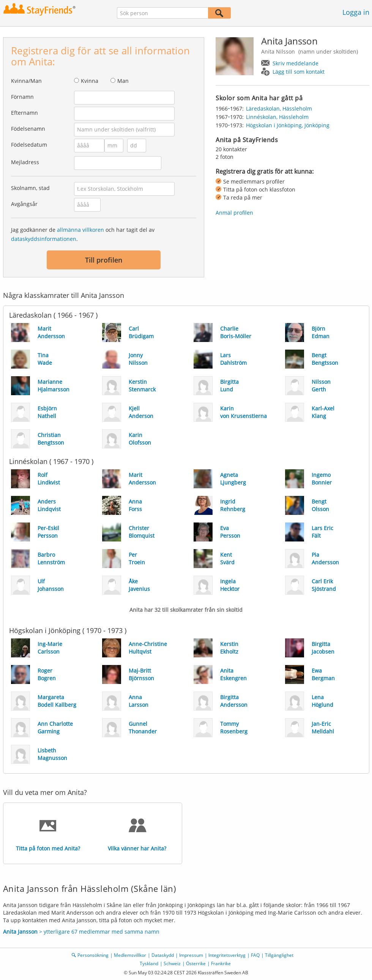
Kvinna (90, 81)
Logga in (356, 12)
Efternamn (24, 113)
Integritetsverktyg (227, 955)
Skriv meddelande (296, 63)
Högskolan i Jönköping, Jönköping (288, 125)
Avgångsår (24, 204)
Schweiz (172, 963)
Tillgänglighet (279, 955)
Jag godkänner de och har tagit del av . (83, 234)
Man (123, 81)
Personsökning (93, 955)
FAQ (255, 955)
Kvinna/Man (26, 81)
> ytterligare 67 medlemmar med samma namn (81, 932)
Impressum (191, 955)
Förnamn (22, 97)
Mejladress (25, 162)
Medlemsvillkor (130, 955)
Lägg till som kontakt (299, 72)
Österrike (196, 963)
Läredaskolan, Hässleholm (279, 108)
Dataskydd (163, 955)
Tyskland (149, 963)
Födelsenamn (28, 129)
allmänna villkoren (80, 230)
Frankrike (221, 963)
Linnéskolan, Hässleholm (277, 117)
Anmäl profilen (234, 213)
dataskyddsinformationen (44, 239)
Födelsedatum (29, 145)
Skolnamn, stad (30, 188)
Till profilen (104, 260)
